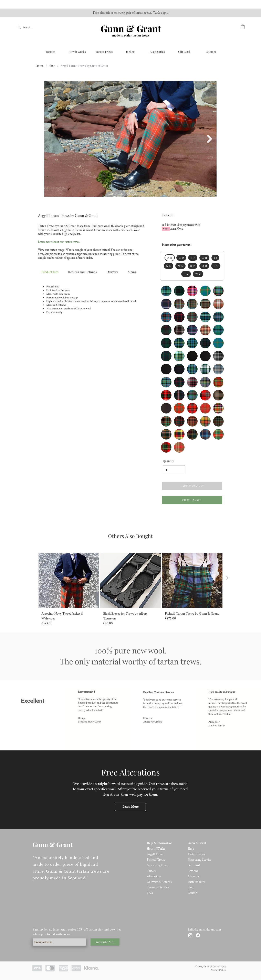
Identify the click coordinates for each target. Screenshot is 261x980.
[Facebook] (198, 935)
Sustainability (196, 882)
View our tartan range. (51, 250)
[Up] (227, 578)
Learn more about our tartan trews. (59, 242)
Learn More (176, 229)
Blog (190, 887)
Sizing (132, 272)
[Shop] (52, 66)
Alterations (154, 876)
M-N (180, 266)
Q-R (204, 266)
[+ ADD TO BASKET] (192, 486)
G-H (204, 257)
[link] (243, 27)
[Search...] (28, 27)
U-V (186, 274)
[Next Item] (210, 139)
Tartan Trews (196, 854)
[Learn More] (130, 807)
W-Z (198, 274)
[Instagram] (190, 935)
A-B (170, 257)
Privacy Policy (218, 970)
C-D (181, 257)
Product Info (50, 272)
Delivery (112, 272)
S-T (216, 266)
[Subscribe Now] (105, 942)
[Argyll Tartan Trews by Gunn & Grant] (84, 66)
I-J (215, 257)
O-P (192, 266)
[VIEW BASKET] (192, 500)
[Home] (40, 66)
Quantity (168, 461)
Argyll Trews (155, 854)
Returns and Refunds (82, 272)
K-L (168, 266)
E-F (193, 257)
